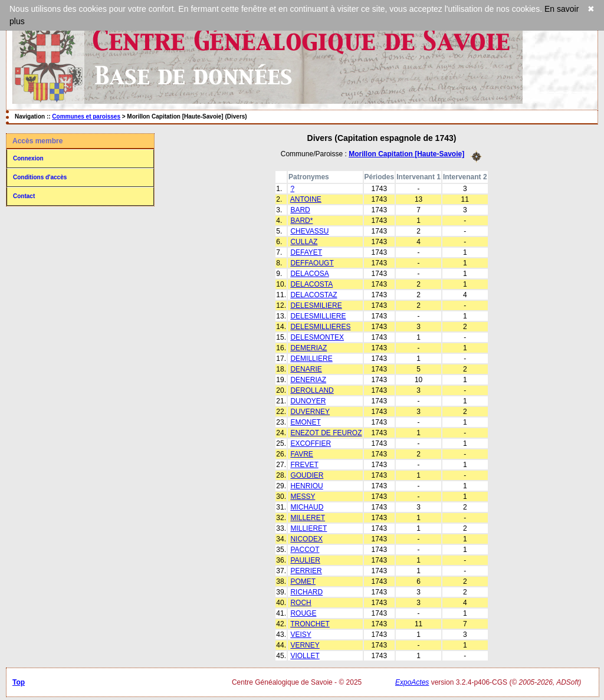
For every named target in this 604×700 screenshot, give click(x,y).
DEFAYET (306, 252)
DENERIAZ (308, 380)
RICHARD (306, 592)
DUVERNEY (310, 412)
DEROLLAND (312, 390)
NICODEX (306, 539)
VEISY (301, 635)
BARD (300, 210)
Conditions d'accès (40, 177)
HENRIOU (306, 486)
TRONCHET (310, 624)
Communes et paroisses (86, 116)
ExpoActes (412, 682)
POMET (303, 581)
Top (19, 682)
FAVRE (301, 454)
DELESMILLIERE (318, 316)
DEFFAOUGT (312, 263)
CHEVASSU (309, 231)
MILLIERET (308, 528)
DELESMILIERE (316, 305)
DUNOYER (308, 401)
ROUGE (303, 613)
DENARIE (306, 369)
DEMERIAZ (308, 348)
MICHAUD (307, 507)
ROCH (301, 603)
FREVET (304, 465)
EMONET (305, 422)
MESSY (303, 497)
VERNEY (305, 645)
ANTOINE (306, 199)
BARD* (301, 221)
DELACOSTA (311, 284)
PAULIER (305, 560)
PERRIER (306, 571)
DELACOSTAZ (314, 295)
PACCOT (305, 550)
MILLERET (308, 518)
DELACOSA (309, 274)
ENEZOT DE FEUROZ (326, 433)
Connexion (28, 158)
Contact (24, 196)
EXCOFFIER (311, 443)
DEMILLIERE (311, 359)
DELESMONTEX (317, 337)
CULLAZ (304, 242)
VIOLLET (305, 656)
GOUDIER (307, 475)
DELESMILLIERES (320, 327)
